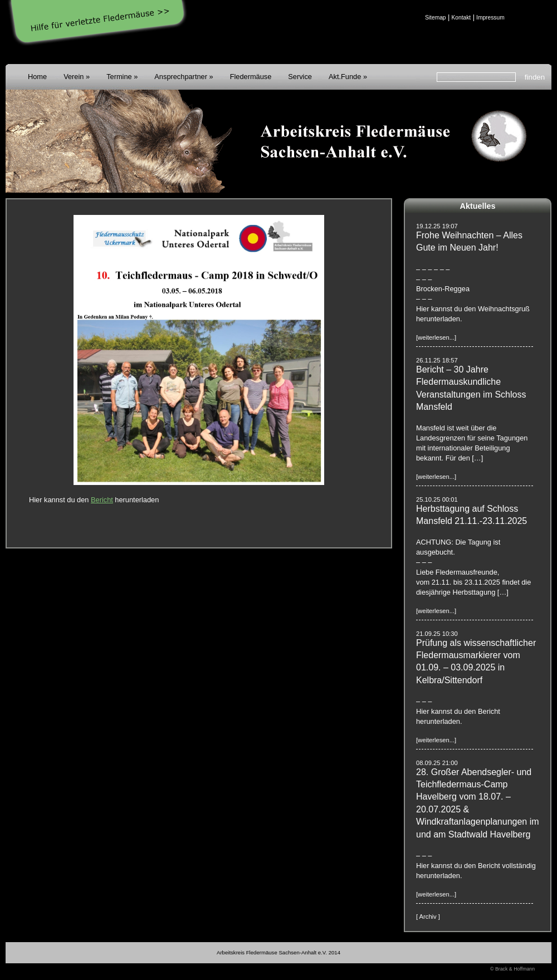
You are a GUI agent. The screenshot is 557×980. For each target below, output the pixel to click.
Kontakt (461, 18)
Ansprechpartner (181, 77)
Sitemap (436, 18)
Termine (119, 77)
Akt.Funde (345, 77)
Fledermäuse (251, 77)
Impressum (490, 18)
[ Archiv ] (428, 917)
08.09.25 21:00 (437, 763)
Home (37, 77)
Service (300, 77)
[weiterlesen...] (436, 337)
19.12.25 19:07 (437, 226)
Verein (74, 77)
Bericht (102, 500)
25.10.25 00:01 (437, 499)
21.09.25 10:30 (437, 634)
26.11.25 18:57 (437, 360)
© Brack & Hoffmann (512, 969)
